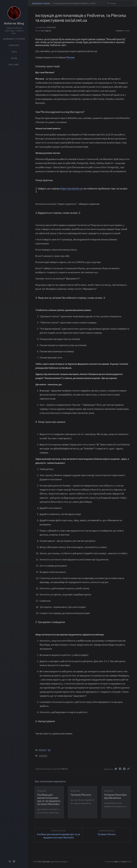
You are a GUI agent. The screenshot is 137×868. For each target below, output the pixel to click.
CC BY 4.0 (64, 769)
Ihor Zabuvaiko (44, 862)
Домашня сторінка (41, 3)
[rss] (10, 861)
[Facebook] (120, 769)
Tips (49, 750)
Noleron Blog (14, 23)
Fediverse (42, 750)
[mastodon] (14, 861)
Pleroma (70, 57)
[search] (121, 3)
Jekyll (116, 862)
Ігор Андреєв (46, 31)
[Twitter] (116, 769)
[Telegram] (125, 769)
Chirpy (124, 862)
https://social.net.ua (71, 189)
